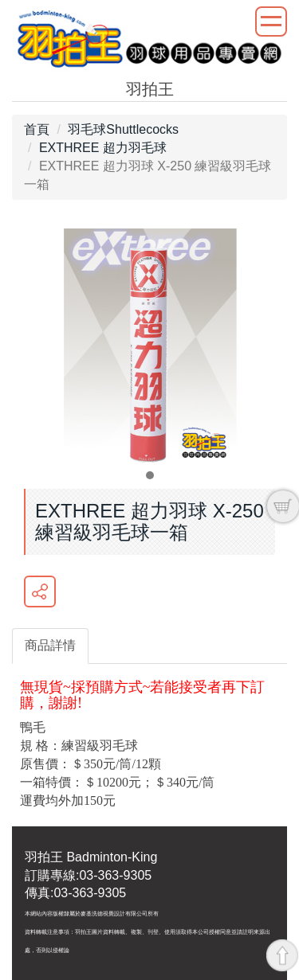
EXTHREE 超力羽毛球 (103, 148)
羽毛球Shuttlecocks (123, 129)
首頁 (37, 129)
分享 (40, 592)
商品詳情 (50, 645)
